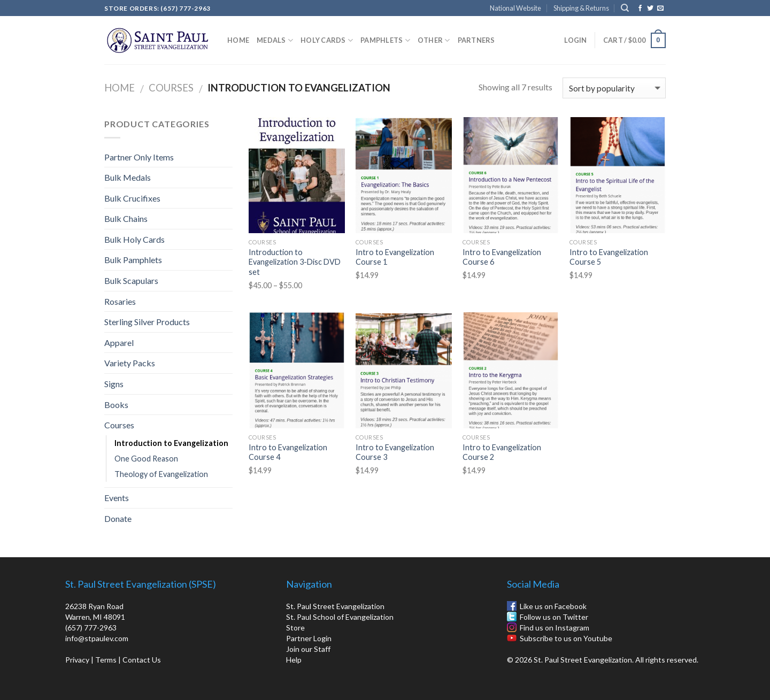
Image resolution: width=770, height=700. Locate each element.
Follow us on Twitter (554, 617)
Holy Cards (327, 40)
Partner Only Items (139, 157)
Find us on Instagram (555, 628)
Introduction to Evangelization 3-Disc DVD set (295, 262)
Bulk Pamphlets (133, 260)
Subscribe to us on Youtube (566, 638)
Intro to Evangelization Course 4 (288, 452)
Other (434, 40)
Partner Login (309, 638)
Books (116, 405)
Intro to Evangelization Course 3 (395, 452)
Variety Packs (130, 363)
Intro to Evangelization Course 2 (502, 452)
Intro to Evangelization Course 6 (502, 257)
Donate (118, 518)
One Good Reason (146, 459)
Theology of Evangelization (161, 474)
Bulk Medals (128, 177)
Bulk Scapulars (131, 280)
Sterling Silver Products (147, 322)
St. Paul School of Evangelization (340, 617)
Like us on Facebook (553, 606)
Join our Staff (308, 649)
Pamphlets (385, 40)
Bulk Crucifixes (132, 198)
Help (294, 660)
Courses (171, 88)
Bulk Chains (126, 218)
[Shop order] (614, 88)
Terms (106, 660)
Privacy (77, 660)
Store (295, 628)
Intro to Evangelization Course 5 (609, 257)
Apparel (119, 343)
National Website (515, 8)
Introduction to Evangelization (171, 443)
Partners (476, 40)
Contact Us (142, 660)
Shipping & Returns (581, 8)
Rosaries (120, 301)
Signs (114, 384)
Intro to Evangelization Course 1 (395, 257)
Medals (275, 40)
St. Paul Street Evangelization (335, 606)
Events (117, 498)
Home (238, 40)
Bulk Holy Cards (134, 239)
